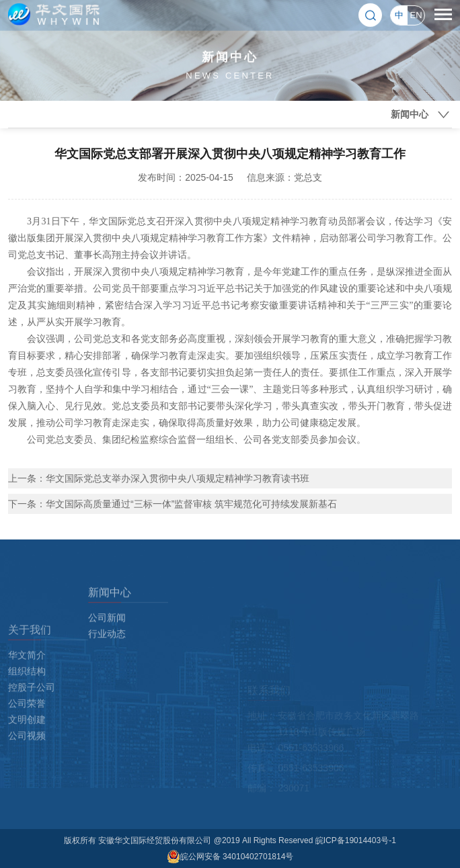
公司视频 (27, 793)
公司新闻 (107, 648)
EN (416, 14)
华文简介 (27, 713)
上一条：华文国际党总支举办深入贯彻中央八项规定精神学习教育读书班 (159, 478)
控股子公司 (32, 745)
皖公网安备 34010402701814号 (230, 857)
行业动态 (107, 664)
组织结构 (27, 729)
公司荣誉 (27, 761)
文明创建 (27, 777)
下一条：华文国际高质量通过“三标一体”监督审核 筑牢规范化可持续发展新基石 (172, 504)
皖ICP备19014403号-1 (356, 840)
